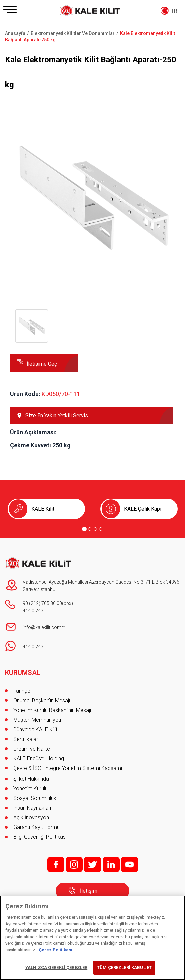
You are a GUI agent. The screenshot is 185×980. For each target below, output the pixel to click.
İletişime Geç (42, 364)
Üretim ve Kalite (32, 749)
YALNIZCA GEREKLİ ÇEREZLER (56, 967)
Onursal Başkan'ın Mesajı (42, 700)
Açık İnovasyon (31, 817)
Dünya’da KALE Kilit (35, 729)
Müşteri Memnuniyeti (37, 720)
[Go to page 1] (84, 529)
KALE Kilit (43, 509)
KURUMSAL (23, 673)
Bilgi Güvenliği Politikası (40, 837)
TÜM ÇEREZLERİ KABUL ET (124, 967)
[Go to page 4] (101, 529)
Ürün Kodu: (25, 394)
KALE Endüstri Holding (39, 758)
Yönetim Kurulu (31, 788)
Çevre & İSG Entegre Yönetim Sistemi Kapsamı (68, 768)
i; (74, 864)
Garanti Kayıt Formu (37, 827)
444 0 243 (33, 611)
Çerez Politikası (56, 950)
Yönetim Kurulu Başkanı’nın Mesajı (52, 710)
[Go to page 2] (90, 529)
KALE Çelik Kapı (143, 509)
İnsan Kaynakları (32, 808)
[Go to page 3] (95, 529)
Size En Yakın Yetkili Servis (57, 416)
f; (56, 864)
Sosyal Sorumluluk (35, 798)
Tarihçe (22, 691)
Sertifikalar (26, 739)
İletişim (89, 891)
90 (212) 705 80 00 (42, 603)
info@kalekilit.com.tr (44, 627)
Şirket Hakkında (31, 779)
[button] (93, 279)
